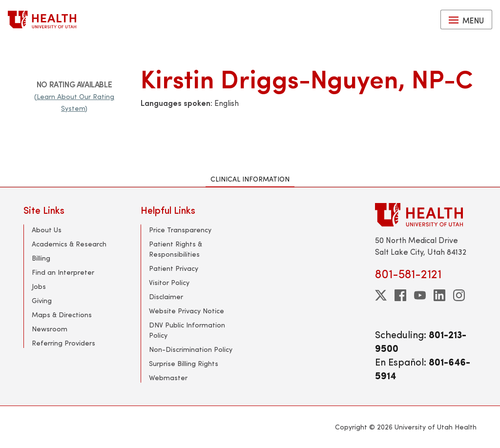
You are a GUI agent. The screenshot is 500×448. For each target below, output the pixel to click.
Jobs (39, 286)
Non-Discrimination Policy (191, 349)
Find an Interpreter (63, 272)
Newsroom (50, 329)
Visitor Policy (169, 282)
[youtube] (420, 295)
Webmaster (168, 377)
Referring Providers (63, 343)
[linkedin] (439, 295)
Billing (41, 258)
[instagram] (459, 295)
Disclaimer (166, 296)
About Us (47, 230)
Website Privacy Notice (187, 311)
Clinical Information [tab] (250, 179)
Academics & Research (69, 244)
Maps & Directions (62, 315)
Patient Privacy (174, 268)
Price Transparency (180, 230)
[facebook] (400, 295)
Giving (42, 300)
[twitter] (381, 295)
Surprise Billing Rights (184, 363)
